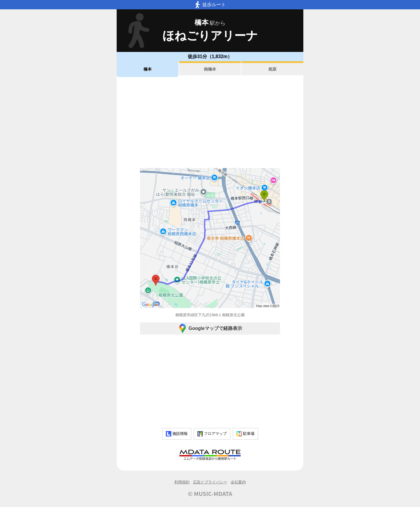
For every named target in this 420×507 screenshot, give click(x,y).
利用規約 (182, 482)
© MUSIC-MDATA (210, 494)
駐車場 (245, 434)
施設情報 (177, 434)
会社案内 (238, 482)
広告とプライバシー (210, 482)
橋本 (148, 69)
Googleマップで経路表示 (210, 328)
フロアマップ (212, 434)
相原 (272, 69)
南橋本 (210, 69)
